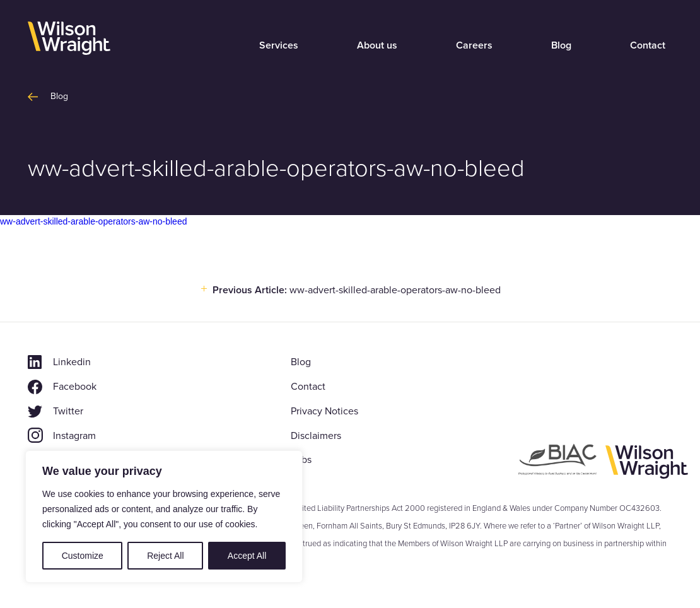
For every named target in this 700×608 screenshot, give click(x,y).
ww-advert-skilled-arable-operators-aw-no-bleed (93, 221)
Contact (648, 45)
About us (377, 45)
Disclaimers (316, 436)
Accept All (247, 556)
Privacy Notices (324, 411)
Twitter (68, 411)
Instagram (74, 436)
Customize (83, 556)
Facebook (75, 386)
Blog (561, 45)
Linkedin (72, 362)
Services (279, 45)
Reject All (165, 556)
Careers (474, 45)
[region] (164, 517)
